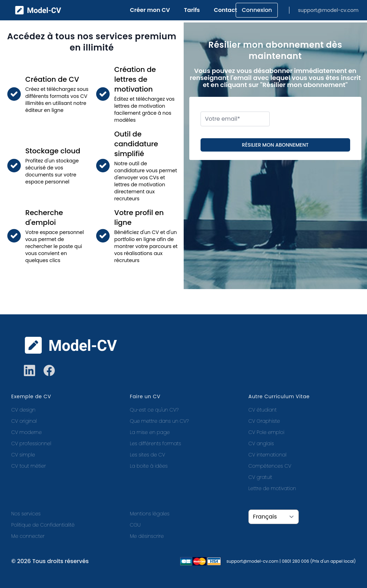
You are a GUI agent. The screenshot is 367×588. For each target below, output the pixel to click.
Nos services (26, 514)
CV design (23, 410)
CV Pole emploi (266, 432)
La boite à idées (149, 466)
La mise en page (150, 432)
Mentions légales (150, 514)
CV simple (23, 455)
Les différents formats (156, 443)
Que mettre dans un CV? (159, 421)
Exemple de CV (31, 396)
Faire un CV (145, 396)
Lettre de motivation (272, 488)
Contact (225, 10)
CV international (267, 455)
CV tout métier (28, 466)
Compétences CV (270, 466)
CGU (135, 525)
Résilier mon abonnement (275, 145)
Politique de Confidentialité (43, 525)
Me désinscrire (147, 536)
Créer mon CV (150, 10)
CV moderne (27, 432)
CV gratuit (260, 477)
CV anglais (261, 443)
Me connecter (28, 536)
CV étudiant (262, 410)
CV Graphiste (264, 421)
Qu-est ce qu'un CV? (154, 410)
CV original (24, 421)
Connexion (257, 10)
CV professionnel (31, 443)
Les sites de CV (148, 455)
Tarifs (192, 10)
